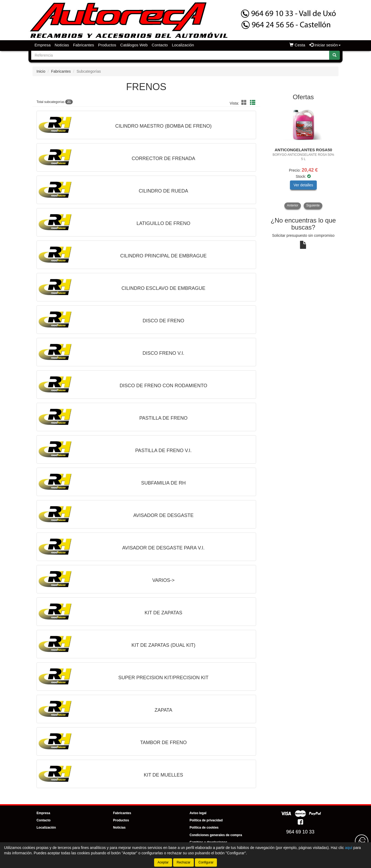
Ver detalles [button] (303, 185)
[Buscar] (334, 55)
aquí (349, 848)
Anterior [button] (293, 205)
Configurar (206, 862)
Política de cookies (204, 828)
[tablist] (303, 157)
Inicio (41, 71)
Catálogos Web (134, 45)
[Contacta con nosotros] (362, 841)
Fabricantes (83, 45)
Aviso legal (198, 813)
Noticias (62, 45)
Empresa (43, 45)
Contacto (160, 45)
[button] (245, 103)
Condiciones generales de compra (216, 835)
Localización (183, 45)
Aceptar (163, 862)
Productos (107, 45)
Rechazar (183, 862)
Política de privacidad (206, 820)
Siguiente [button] (313, 205)
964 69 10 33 (300, 832)
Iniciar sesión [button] (325, 45)
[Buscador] (180, 55)
